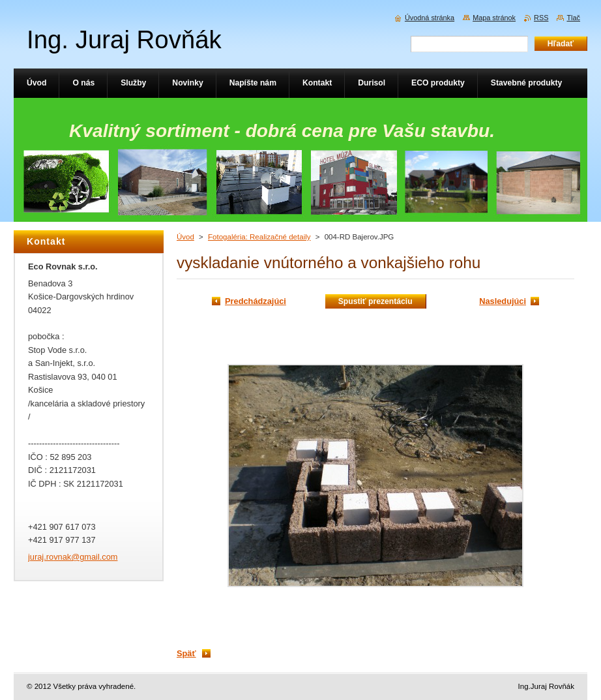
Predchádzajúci (256, 301)
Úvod (185, 237)
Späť (186, 653)
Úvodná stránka (430, 18)
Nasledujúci (503, 301)
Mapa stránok (494, 18)
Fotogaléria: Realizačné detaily (259, 237)
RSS (541, 18)
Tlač (573, 18)
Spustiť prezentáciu (375, 301)
